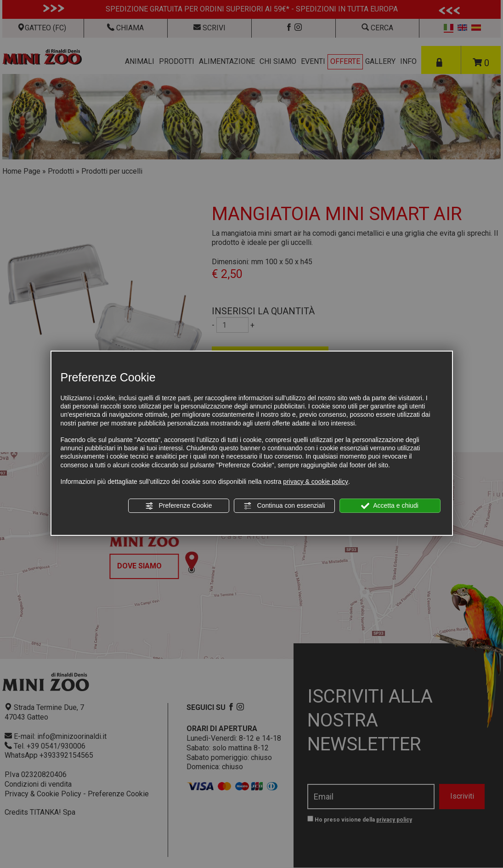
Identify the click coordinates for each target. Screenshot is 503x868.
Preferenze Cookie (179, 506)
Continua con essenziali (284, 506)
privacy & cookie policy (316, 482)
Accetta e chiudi (390, 506)
